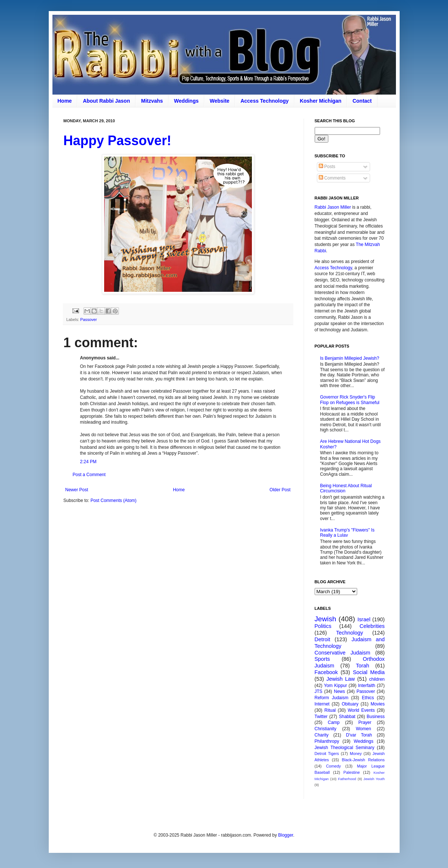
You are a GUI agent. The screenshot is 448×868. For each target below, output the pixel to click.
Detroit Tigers (327, 753)
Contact (362, 101)
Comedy (334, 766)
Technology (350, 633)
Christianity (326, 729)
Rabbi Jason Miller (333, 207)
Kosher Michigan (321, 101)
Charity (322, 735)
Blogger (286, 835)
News (339, 691)
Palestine (352, 772)
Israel (364, 619)
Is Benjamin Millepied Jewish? (350, 358)
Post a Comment (89, 475)
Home (65, 101)
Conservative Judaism (343, 653)
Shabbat (347, 717)
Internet (322, 704)
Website (220, 101)
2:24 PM (88, 462)
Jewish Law (341, 679)
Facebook (326, 672)
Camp (334, 722)
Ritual (330, 710)
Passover (88, 319)
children (377, 679)
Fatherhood (347, 779)
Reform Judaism (332, 698)
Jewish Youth (374, 779)
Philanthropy (327, 741)
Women (363, 729)
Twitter (321, 717)
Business (376, 717)
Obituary (350, 704)
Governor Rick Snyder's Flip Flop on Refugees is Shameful (350, 400)
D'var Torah (359, 735)
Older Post (280, 490)
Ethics (368, 698)
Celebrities (372, 626)
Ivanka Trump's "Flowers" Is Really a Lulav (348, 533)
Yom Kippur (335, 686)
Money (356, 753)
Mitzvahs (152, 101)
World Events (361, 710)
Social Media (369, 672)
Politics (323, 626)
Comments (332, 178)
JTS (319, 691)
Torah (363, 666)
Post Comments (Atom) (114, 500)
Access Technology (264, 101)
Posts (327, 167)
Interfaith (367, 686)
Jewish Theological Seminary (345, 748)
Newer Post (77, 490)
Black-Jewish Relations (363, 760)
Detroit (322, 639)
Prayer (365, 722)
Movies (378, 704)
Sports (322, 659)
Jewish (326, 619)
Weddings (186, 101)
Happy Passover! (117, 141)
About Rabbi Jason (106, 101)
